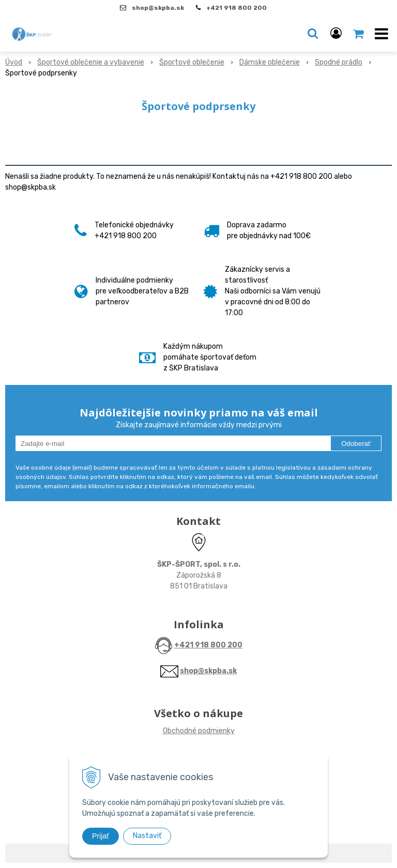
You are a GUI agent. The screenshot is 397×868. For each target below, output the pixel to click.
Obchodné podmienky (199, 731)
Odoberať (356, 444)
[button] (313, 34)
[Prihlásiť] (336, 34)
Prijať (101, 836)
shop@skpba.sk (208, 671)
